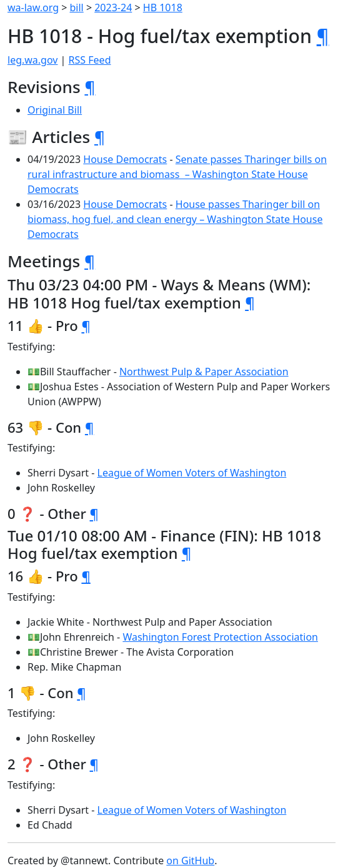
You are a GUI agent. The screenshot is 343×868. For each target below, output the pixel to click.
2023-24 (113, 7)
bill (77, 7)
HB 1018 (163, 7)
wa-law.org (33, 7)
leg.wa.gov (32, 60)
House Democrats (125, 159)
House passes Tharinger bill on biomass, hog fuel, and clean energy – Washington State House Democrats (175, 219)
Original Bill (55, 110)
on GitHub (190, 861)
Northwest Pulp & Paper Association (204, 372)
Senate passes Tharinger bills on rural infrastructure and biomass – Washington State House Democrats (177, 174)
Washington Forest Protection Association (220, 637)
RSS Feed (90, 60)
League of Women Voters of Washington (192, 473)
